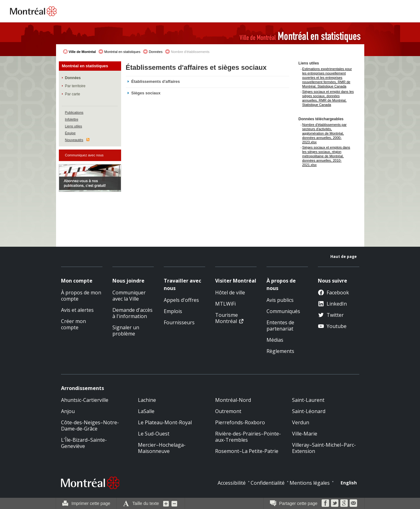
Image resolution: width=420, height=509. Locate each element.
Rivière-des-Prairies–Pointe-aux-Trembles (248, 437)
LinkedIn (332, 304)
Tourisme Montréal (227, 318)
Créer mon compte (73, 324)
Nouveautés (74, 140)
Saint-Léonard (309, 411)
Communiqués (283, 311)
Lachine (147, 400)
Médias (275, 340)
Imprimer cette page (91, 503)
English (349, 483)
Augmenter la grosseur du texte (166, 503)
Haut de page (344, 257)
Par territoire (75, 86)
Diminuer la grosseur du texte (174, 503)
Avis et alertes (77, 310)
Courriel (353, 503)
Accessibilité (232, 483)
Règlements (280, 351)
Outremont (228, 411)
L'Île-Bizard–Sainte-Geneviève (84, 443)
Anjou (68, 411)
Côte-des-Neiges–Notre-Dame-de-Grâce (90, 426)
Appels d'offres (181, 300)
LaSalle (146, 411)
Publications (74, 112)
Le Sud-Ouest (154, 434)
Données (156, 52)
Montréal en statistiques (122, 52)
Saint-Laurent (308, 400)
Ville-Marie (305, 434)
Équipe (70, 133)
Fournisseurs (179, 322)
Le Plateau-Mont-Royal (165, 422)
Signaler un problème (126, 331)
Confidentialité (268, 483)
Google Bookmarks (344, 503)
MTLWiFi (225, 304)
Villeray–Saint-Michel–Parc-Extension (324, 448)
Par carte (73, 94)
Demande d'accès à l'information (132, 313)
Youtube (332, 326)
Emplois (173, 311)
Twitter (331, 315)
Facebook (333, 293)
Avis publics (280, 300)
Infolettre (72, 119)
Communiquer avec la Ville (129, 296)
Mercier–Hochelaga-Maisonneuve (162, 448)
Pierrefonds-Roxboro (240, 422)
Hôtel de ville (230, 293)
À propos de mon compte (81, 296)
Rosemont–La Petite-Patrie (247, 451)
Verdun (301, 422)
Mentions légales (310, 483)
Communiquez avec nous (84, 155)
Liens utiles (74, 126)
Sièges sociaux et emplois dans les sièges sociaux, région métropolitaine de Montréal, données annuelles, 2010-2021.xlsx (326, 156)
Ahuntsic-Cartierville (85, 400)
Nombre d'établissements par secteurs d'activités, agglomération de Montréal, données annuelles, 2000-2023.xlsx (325, 133)
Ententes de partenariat (280, 326)
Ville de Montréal (82, 52)
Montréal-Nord (233, 400)
